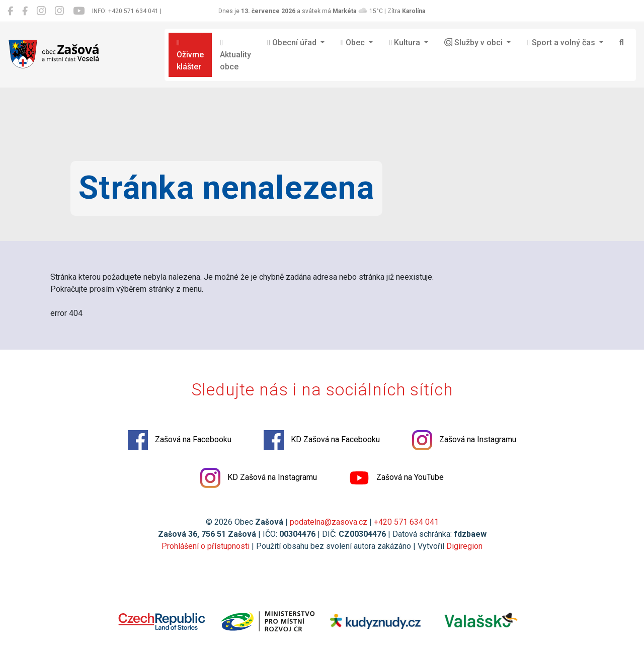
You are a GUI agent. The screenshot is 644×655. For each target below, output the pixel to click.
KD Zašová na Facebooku (322, 440)
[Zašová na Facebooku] (10, 11)
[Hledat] (622, 43)
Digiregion (464, 546)
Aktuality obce (235, 55)
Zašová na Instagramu (464, 440)
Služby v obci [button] (474, 43)
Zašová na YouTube (396, 478)
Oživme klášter (190, 55)
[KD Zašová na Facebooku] (25, 11)
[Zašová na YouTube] (79, 11)
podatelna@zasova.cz (329, 522)
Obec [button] (354, 43)
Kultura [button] (406, 43)
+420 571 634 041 (406, 522)
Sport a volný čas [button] (562, 43)
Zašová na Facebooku (180, 440)
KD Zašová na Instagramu (259, 478)
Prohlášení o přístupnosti (206, 546)
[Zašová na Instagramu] (41, 11)
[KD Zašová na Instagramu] (59, 11)
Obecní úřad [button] (293, 43)
